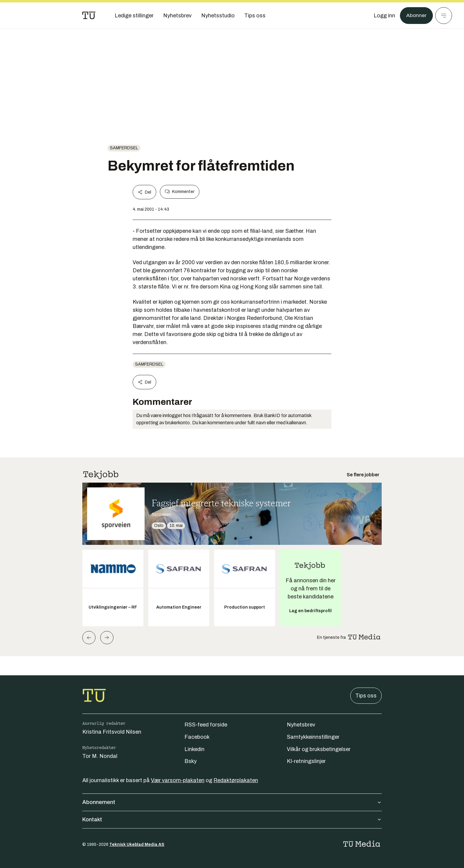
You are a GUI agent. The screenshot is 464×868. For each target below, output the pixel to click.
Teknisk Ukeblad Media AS (137, 845)
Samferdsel (124, 148)
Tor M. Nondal (100, 756)
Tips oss (366, 696)
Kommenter (180, 192)
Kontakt (232, 820)
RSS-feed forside (206, 725)
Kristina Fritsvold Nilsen (112, 732)
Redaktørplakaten (236, 780)
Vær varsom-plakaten (178, 780)
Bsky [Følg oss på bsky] (191, 761)
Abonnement (232, 802)
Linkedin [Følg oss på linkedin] (194, 749)
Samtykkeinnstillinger (313, 737)
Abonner (416, 16)
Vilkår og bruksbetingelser (319, 749)
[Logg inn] (384, 16)
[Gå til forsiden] (89, 16)
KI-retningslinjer (306, 761)
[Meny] (444, 16)
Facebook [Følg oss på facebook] (197, 737)
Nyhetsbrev (301, 725)
